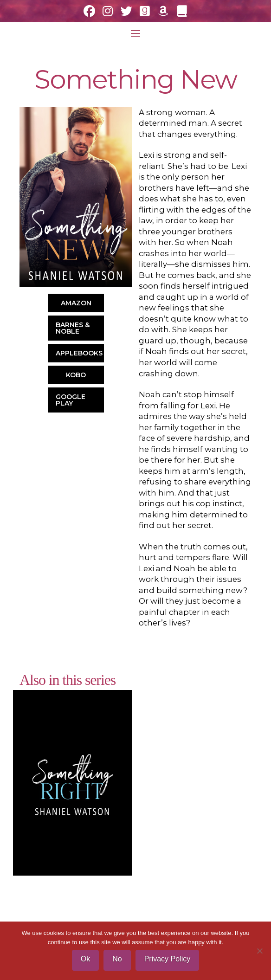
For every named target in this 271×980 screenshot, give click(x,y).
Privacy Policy (168, 959)
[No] (259, 951)
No (117, 959)
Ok (85, 959)
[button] (135, 33)
